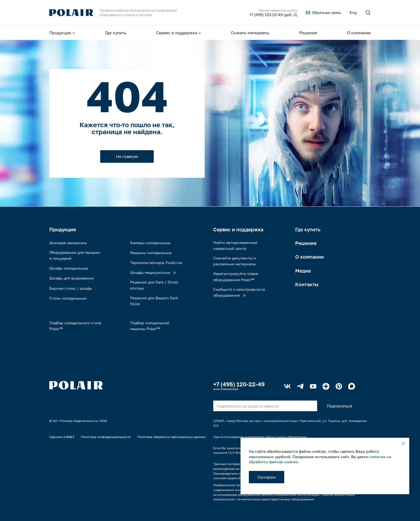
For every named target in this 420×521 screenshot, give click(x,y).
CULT (70, 437)
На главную (127, 156)
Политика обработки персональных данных (172, 437)
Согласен (267, 477)
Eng (353, 12)
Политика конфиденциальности (106, 437)
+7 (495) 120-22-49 (239, 384)
